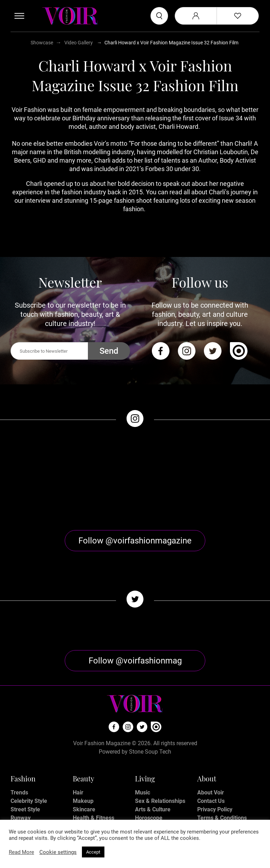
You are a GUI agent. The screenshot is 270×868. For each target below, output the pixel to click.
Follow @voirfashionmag (135, 630)
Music (143, 762)
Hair (78, 762)
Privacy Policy (215, 778)
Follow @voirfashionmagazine (135, 510)
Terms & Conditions (222, 787)
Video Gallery (79, 43)
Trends (19, 762)
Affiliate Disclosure (221, 795)
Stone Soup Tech (150, 721)
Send (109, 351)
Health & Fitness (94, 787)
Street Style (25, 778)
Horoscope (149, 787)
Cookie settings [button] (58, 852)
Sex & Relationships (160, 770)
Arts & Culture (153, 778)
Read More (21, 852)
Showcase (42, 43)
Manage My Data (219, 804)
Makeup (83, 770)
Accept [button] (93, 852)
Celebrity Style (29, 770)
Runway (21, 787)
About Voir (211, 762)
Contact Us (211, 770)
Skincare (84, 778)
